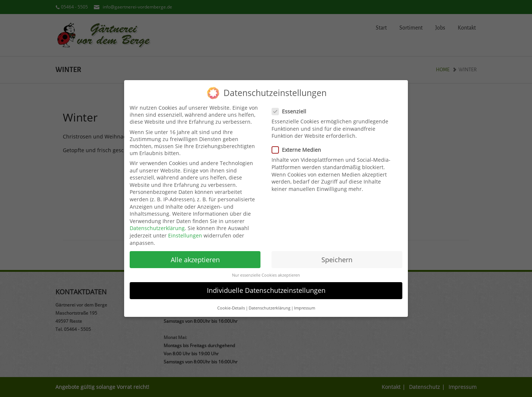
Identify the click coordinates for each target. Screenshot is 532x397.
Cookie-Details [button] (231, 304)
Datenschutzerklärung (157, 224)
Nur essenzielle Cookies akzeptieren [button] (266, 271)
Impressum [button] (305, 304)
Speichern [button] (337, 256)
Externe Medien (299, 146)
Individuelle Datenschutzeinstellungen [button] (266, 287)
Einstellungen (185, 231)
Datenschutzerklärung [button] (270, 304)
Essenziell (291, 107)
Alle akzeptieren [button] (195, 256)
